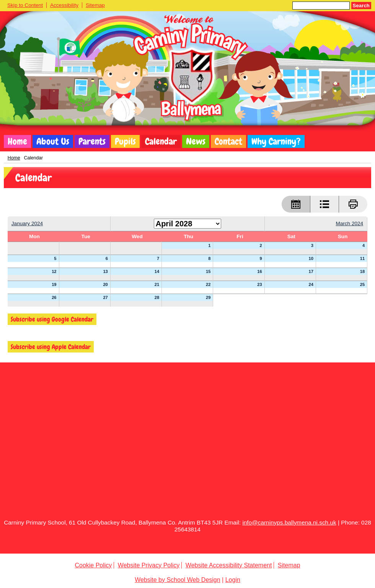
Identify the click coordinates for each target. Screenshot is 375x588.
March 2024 (349, 223)
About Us (53, 141)
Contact (228, 141)
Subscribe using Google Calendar (52, 319)
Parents (92, 141)
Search (361, 6)
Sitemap (95, 5)
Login (233, 580)
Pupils (125, 141)
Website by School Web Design (178, 580)
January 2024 (27, 223)
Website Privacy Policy (149, 565)
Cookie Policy (93, 565)
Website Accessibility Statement (229, 565)
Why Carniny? (276, 141)
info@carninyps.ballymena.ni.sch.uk (289, 522)
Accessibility (64, 5)
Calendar (161, 141)
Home (17, 141)
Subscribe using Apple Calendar (51, 347)
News (196, 141)
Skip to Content (25, 5)
